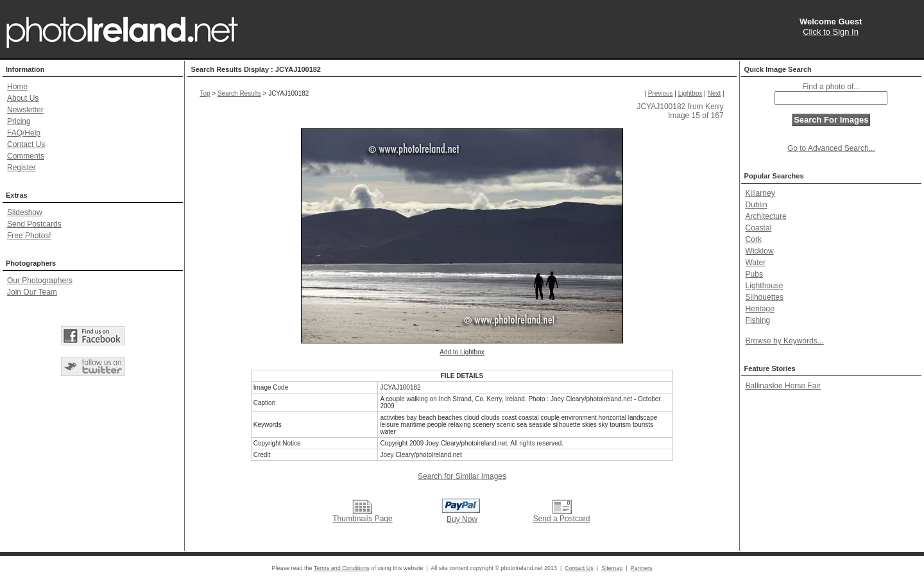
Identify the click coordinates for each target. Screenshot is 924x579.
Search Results (239, 93)
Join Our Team (32, 292)
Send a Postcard (562, 519)
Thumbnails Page (362, 519)
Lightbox (690, 93)
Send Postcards (34, 224)
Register (21, 168)
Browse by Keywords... (785, 341)
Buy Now (462, 519)
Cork (754, 239)
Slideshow (25, 212)
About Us (23, 98)
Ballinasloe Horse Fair (783, 386)
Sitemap (612, 568)
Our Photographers (40, 281)
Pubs (754, 274)
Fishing (758, 320)
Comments (26, 156)
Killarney (760, 193)
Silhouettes (765, 297)
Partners (642, 568)
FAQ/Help (24, 133)
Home (17, 87)
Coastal (759, 228)
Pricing (19, 121)
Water (756, 263)
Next (714, 93)
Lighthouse (765, 286)
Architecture (766, 216)
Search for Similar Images (462, 476)
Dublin (757, 205)
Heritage (760, 309)
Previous (661, 93)
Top (205, 93)
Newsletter (25, 110)
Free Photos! (29, 236)
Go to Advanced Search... (831, 148)
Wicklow (760, 251)
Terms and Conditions (342, 568)
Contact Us (26, 144)
